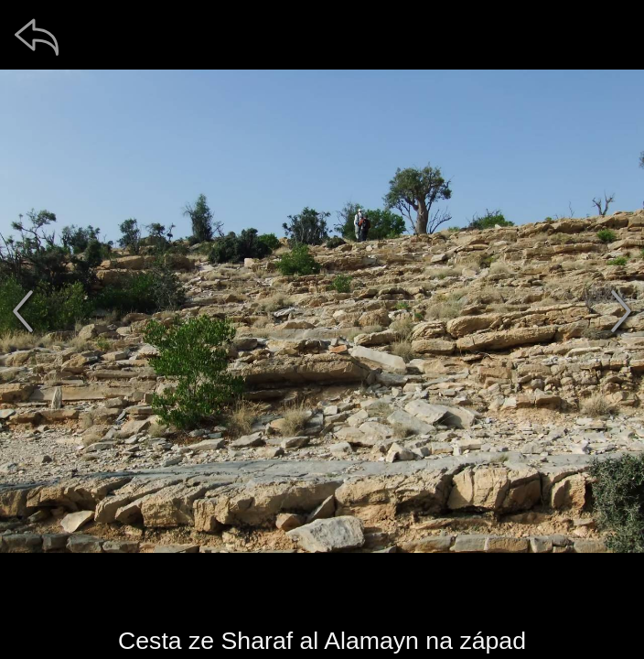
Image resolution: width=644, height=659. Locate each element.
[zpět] (37, 37)
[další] (621, 311)
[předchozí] (23, 311)
